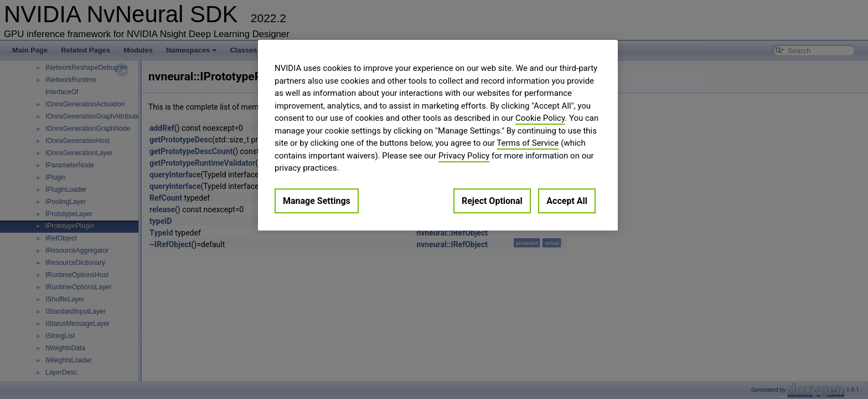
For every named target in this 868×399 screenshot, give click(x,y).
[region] (438, 135)
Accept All (567, 201)
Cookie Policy (540, 118)
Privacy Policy (464, 156)
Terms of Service (528, 143)
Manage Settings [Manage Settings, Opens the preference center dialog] (317, 201)
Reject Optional (492, 201)
